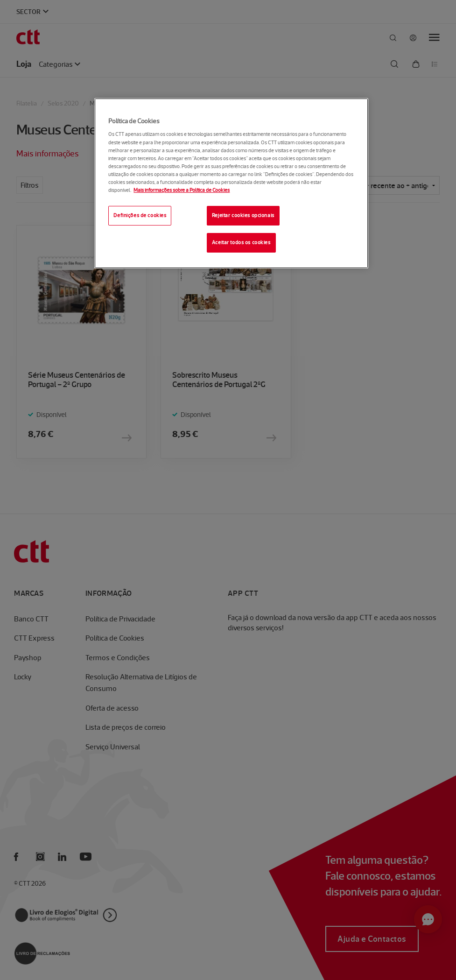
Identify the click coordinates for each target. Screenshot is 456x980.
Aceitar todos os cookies (241, 242)
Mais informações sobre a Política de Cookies (182, 190)
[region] (231, 183)
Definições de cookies (140, 215)
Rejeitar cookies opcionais (243, 215)
